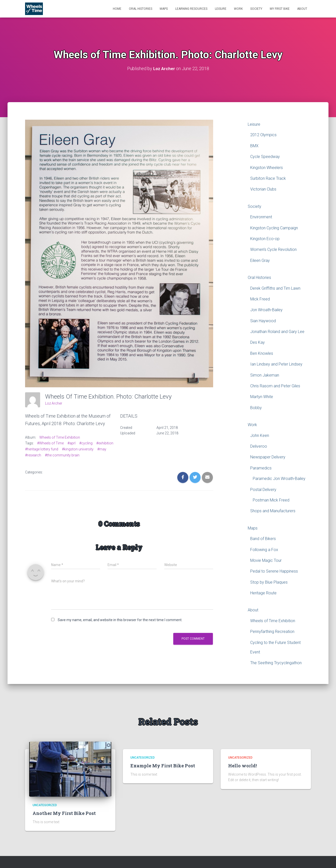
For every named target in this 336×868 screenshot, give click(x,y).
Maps (164, 9)
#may (102, 449)
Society (256, 9)
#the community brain (62, 455)
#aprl (71, 443)
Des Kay (258, 342)
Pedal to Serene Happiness (274, 571)
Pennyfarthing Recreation (272, 632)
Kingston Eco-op (265, 239)
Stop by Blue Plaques (269, 582)
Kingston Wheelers (267, 167)
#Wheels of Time (50, 443)
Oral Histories (141, 9)
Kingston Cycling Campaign (274, 228)
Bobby (256, 408)
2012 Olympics (263, 135)
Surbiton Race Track (268, 178)
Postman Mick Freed (271, 500)
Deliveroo (259, 446)
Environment (261, 217)
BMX (254, 146)
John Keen (260, 435)
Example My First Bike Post (163, 766)
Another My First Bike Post (64, 813)
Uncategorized (45, 805)
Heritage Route (263, 593)
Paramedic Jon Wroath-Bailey (279, 479)
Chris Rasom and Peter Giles (275, 386)
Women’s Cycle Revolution (273, 249)
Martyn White (262, 397)
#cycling (86, 443)
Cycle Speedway (265, 157)
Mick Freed (260, 299)
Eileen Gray (260, 261)
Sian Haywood (263, 321)
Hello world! (242, 766)
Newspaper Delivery (268, 457)
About (302, 9)
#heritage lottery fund (42, 449)
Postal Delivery (263, 489)
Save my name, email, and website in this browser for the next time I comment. (120, 620)
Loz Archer (54, 403)
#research (33, 455)
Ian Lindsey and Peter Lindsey (276, 364)
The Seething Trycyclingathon (276, 663)
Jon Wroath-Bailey (266, 310)
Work (238, 9)
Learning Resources (191, 9)
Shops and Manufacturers (273, 511)
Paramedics (261, 468)
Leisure (221, 9)
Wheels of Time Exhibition (60, 437)
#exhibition (105, 443)
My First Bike (280, 9)
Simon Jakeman (265, 375)
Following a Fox (264, 549)
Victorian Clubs (263, 189)
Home (117, 9)
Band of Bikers (263, 539)
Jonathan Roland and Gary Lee (277, 332)
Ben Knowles (262, 353)
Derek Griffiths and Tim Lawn (275, 288)
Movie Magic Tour (266, 560)
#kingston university (78, 449)
